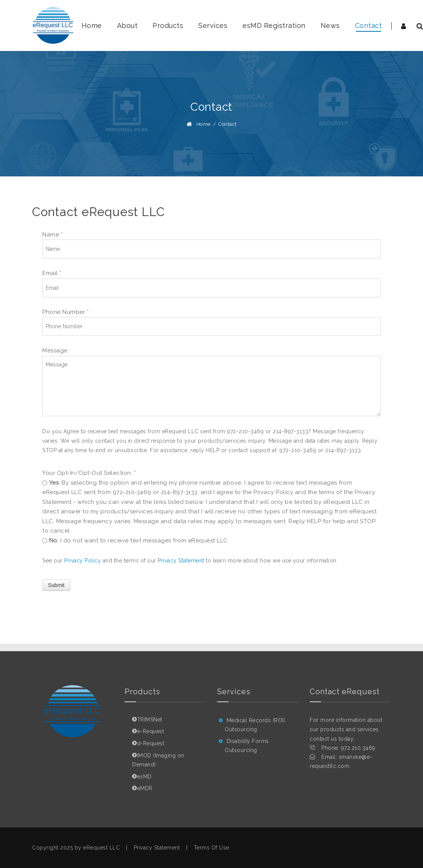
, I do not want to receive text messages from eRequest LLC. (139, 541)
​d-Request (151, 743)
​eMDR (145, 788)
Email (52, 273)
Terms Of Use (211, 848)
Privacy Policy (83, 561)
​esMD (144, 777)
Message (55, 351)
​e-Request (151, 731)
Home (204, 124)
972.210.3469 (358, 748)
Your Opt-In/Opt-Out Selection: (89, 473)
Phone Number (66, 312)
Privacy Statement (181, 561)
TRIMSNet (150, 720)
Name (52, 235)
